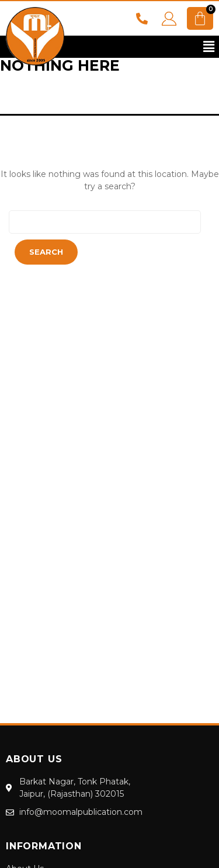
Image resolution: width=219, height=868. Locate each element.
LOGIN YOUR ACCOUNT (169, 19)
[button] (209, 47)
